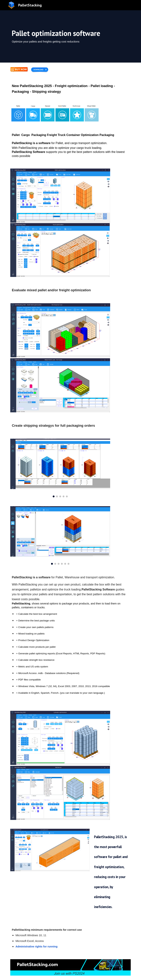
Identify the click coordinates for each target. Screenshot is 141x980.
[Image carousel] (60, 468)
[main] (70, 36)
